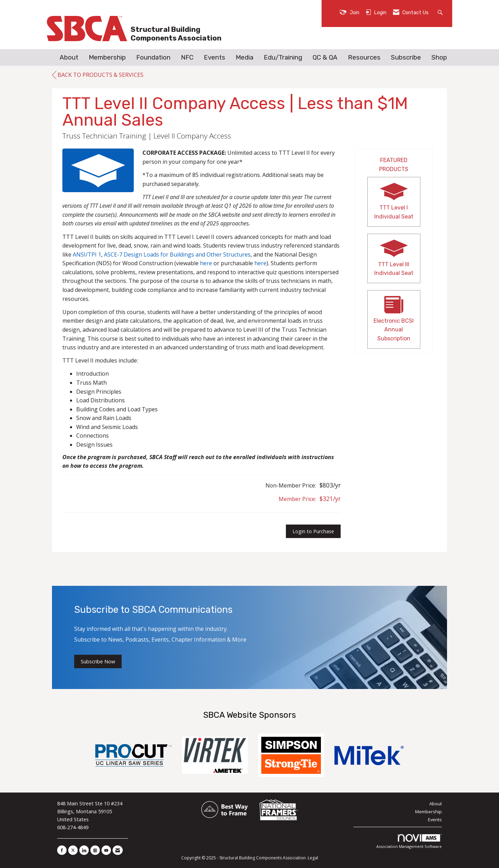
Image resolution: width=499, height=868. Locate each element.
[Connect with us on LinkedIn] (84, 850)
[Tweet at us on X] (73, 850)
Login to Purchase (313, 531)
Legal (313, 858)
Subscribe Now (98, 661)
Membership (107, 57)
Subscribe (406, 57)
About (69, 57)
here (206, 263)
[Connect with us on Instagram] (95, 850)
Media (244, 57)
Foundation (153, 57)
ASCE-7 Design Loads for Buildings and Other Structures (177, 254)
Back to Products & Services (98, 75)
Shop (439, 57)
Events (215, 57)
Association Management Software (409, 842)
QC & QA (325, 57)
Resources (364, 57)
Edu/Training (283, 57)
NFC (187, 57)
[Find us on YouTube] (106, 850)
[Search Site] (441, 12)
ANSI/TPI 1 (87, 254)
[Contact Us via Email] (118, 850)
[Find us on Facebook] (62, 850)
